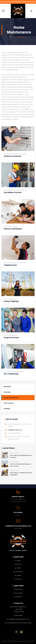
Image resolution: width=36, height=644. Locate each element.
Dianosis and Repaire (13, 229)
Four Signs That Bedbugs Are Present (21, 456)
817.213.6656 (19, 615)
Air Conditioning (11, 374)
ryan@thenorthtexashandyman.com (19, 619)
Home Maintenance (11, 154)
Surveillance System (13, 192)
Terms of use (19, 589)
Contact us (19, 579)
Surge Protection (11, 338)
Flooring (7, 392)
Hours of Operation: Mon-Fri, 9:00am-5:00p (19, 623)
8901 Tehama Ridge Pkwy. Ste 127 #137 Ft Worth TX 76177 (19, 609)
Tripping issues (10, 265)
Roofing (7, 409)
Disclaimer (19, 597)
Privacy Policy (19, 593)
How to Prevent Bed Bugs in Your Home (21, 465)
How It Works (19, 572)
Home (19, 560)
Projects (19, 575)
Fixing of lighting (11, 301)
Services (19, 568)
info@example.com (15, 430)
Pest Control (22, 154)
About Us (19, 564)
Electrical (7, 371)
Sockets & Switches (13, 156)
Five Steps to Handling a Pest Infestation (21, 474)
